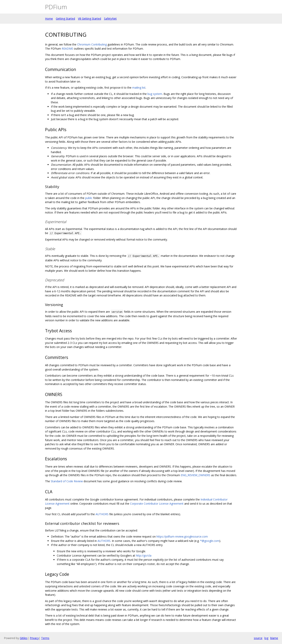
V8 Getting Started (89, 19)
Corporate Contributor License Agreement (157, 504)
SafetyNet (110, 19)
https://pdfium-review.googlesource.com (182, 536)
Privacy (34, 638)
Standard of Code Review (67, 481)
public (89, 198)
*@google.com (210, 541)
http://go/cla (144, 555)
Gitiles (24, 638)
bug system (155, 94)
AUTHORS (102, 514)
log (266, 638)
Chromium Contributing (92, 44)
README (67, 49)
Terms (45, 638)
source (258, 638)
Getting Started (65, 19)
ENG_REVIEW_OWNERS (196, 475)
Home (49, 19)
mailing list (139, 88)
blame (274, 638)
